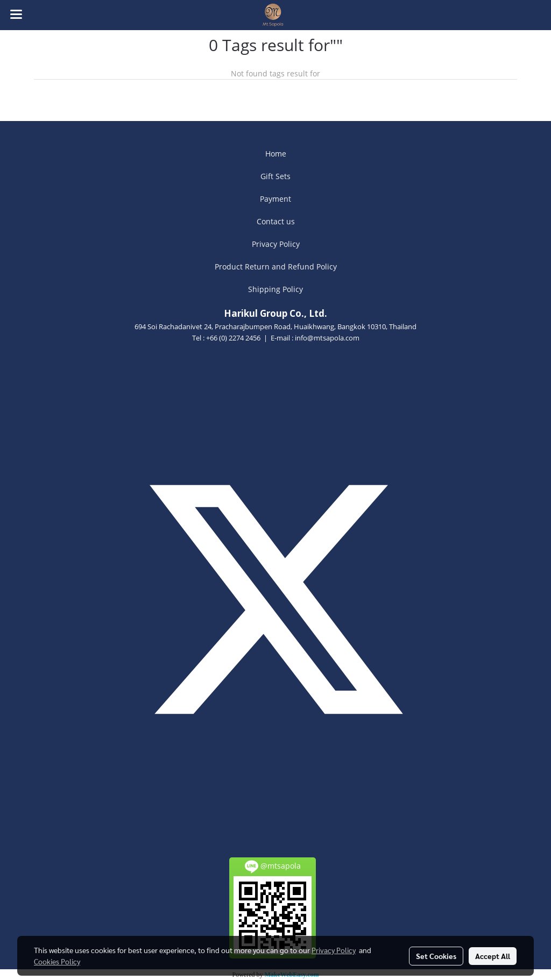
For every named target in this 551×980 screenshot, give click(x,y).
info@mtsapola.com (327, 338)
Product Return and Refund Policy (276, 267)
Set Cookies (436, 956)
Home (276, 154)
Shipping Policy (275, 289)
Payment (275, 199)
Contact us (276, 221)
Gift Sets (275, 176)
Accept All (493, 956)
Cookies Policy (57, 961)
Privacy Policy (276, 244)
